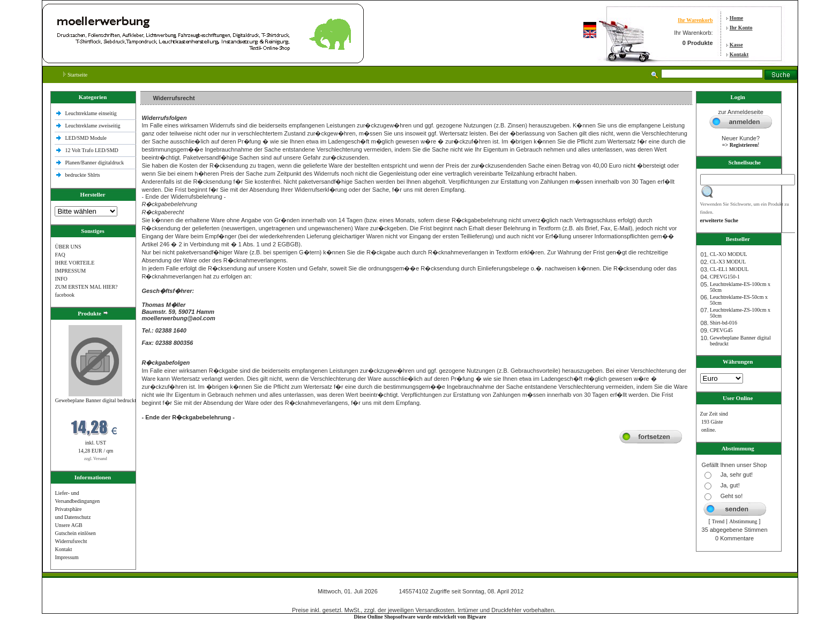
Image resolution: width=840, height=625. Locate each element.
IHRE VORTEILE (74, 263)
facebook (65, 295)
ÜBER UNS (68, 247)
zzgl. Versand (96, 459)
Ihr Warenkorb (695, 20)
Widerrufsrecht (71, 541)
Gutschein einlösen (75, 533)
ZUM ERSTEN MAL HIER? (86, 287)
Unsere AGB (68, 525)
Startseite (75, 75)
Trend (718, 521)
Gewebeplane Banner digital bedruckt (96, 400)
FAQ (60, 255)
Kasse (736, 45)
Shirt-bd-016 (723, 323)
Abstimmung (743, 521)
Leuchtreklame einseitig (91, 113)
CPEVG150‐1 (725, 277)
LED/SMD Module (86, 138)
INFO (61, 279)
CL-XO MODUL (729, 254)
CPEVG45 (721, 330)
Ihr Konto (741, 28)
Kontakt (739, 54)
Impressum (66, 557)
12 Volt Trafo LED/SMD (91, 150)
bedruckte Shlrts (82, 175)
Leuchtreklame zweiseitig (93, 126)
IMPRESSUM (70, 271)
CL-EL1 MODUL (729, 269)
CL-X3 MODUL (728, 262)
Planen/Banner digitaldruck (94, 163)
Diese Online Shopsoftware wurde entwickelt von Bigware (420, 617)
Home (737, 18)
